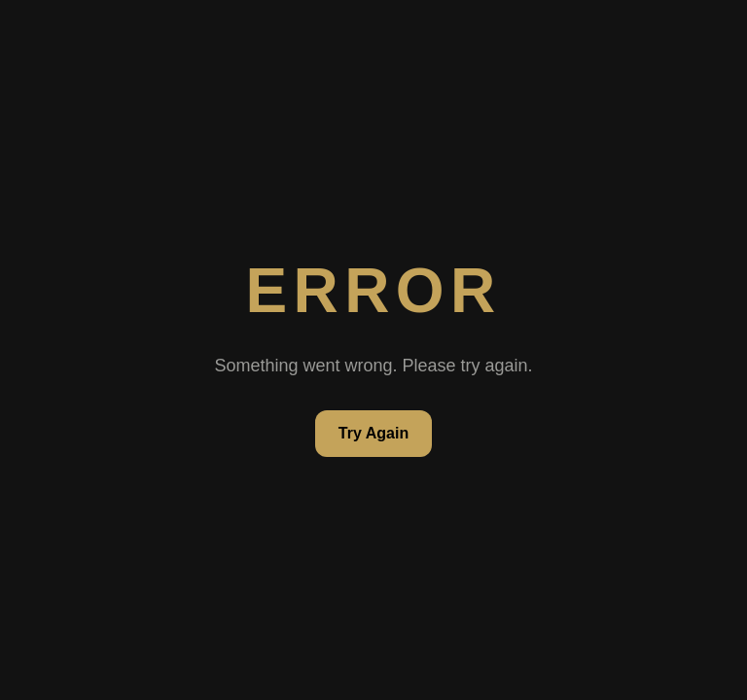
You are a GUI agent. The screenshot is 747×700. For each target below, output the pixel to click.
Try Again (373, 433)
